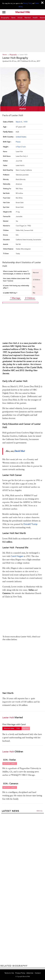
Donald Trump (30, 524)
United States (21, 137)
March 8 (19, 122)
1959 (25, 122)
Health (35, 18)
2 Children (30, 298)
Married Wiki (23, 12)
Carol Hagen (17, 556)
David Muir (19, 451)
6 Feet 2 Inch (21, 147)
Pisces (18, 142)
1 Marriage (15, 298)
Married (28, 18)
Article (20, 18)
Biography (5, 18)
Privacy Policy (27, 3)
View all (40, 811)
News (13, 18)
